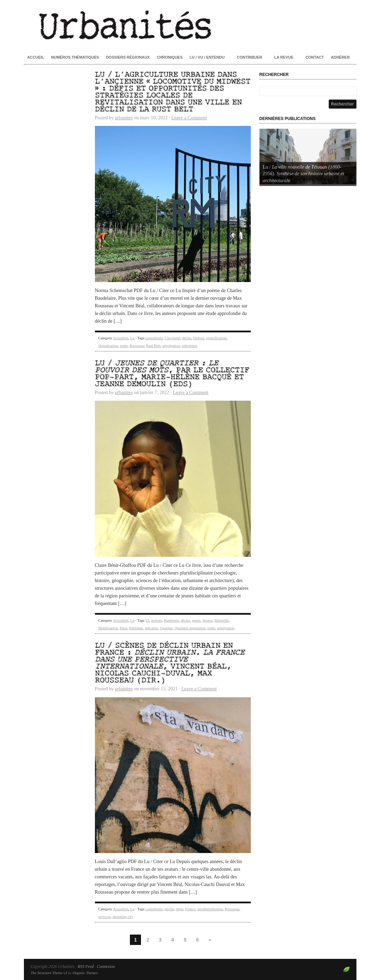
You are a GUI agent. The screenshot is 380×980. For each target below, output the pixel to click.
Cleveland (172, 338)
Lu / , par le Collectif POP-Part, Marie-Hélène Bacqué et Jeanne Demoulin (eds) (172, 374)
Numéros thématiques (75, 57)
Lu (132, 338)
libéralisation (108, 346)
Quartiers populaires (190, 628)
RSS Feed (86, 966)
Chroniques (170, 57)
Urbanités (190, 24)
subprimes (190, 346)
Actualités (121, 338)
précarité (151, 628)
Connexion (106, 966)
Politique (136, 628)
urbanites (124, 118)
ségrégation (171, 346)
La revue (284, 57)
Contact (315, 57)
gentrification (216, 338)
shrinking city (123, 917)
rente (124, 346)
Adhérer (340, 57)
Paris (123, 628)
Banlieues (171, 620)
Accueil (36, 57)
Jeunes (207, 620)
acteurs (156, 620)
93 (147, 620)
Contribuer (249, 57)
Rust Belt (153, 346)
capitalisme (154, 338)
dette (180, 909)
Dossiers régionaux (128, 57)
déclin (187, 338)
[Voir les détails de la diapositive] (308, 156)
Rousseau (137, 346)
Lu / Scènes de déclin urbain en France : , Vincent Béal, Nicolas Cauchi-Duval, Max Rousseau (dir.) (170, 663)
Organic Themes (85, 973)
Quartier (166, 628)
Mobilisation (108, 628)
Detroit (199, 338)
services (104, 917)
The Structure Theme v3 (49, 973)
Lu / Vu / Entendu (207, 57)
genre (196, 620)
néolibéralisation (210, 909)
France (191, 909)
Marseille (222, 620)
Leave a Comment (189, 118)
